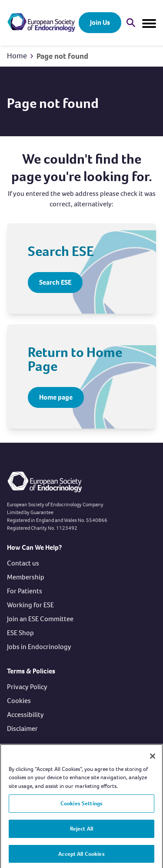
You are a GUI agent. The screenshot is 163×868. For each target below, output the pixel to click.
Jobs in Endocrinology (39, 647)
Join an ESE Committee (40, 619)
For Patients (25, 591)
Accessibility (25, 715)
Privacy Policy (27, 687)
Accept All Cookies (81, 856)
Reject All (81, 831)
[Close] (153, 759)
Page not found (62, 56)
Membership (26, 577)
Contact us (23, 563)
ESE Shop (20, 633)
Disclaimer (22, 728)
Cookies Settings (81, 806)
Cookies (19, 701)
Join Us (100, 22)
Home (17, 56)
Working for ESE (30, 605)
